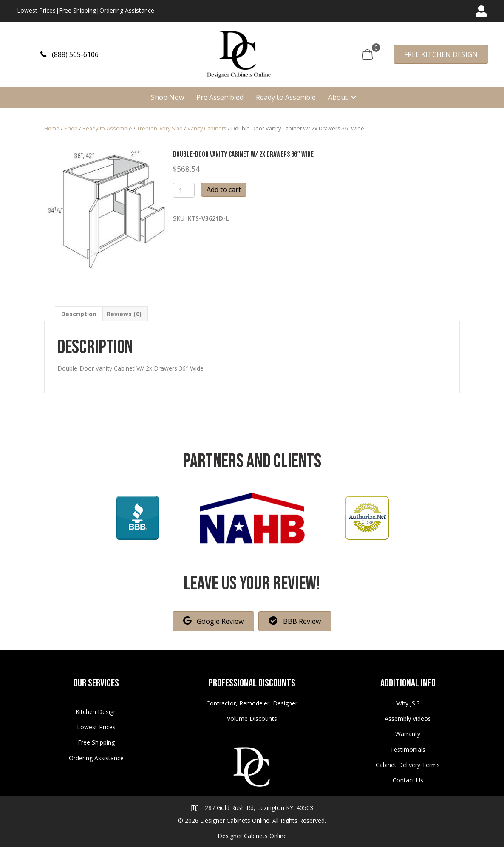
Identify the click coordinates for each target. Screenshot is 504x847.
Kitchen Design (96, 712)
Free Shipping (78, 10)
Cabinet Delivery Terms (408, 765)
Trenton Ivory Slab (160, 128)
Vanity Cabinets (207, 128)
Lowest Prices (36, 10)
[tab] (79, 314)
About (338, 97)
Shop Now (167, 97)
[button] (69, 54)
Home (52, 128)
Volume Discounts (252, 718)
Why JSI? (408, 703)
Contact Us (408, 780)
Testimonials (408, 749)
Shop (71, 128)
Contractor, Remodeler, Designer (252, 703)
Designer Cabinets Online (252, 836)
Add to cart (224, 190)
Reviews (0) (124, 314)
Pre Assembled (220, 97)
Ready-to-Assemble (107, 128)
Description (79, 314)
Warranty (408, 734)
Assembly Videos (408, 718)
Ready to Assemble (286, 97)
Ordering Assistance (127, 10)
